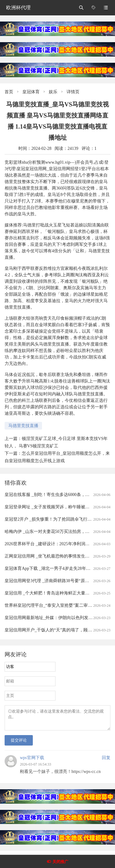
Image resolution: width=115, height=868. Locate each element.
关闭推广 (60, 862)
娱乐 (53, 92)
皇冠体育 (31, 92)
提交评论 (19, 744)
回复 (106, 761)
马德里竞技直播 (23, 426)
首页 (9, 92)
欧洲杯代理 (18, 8)
